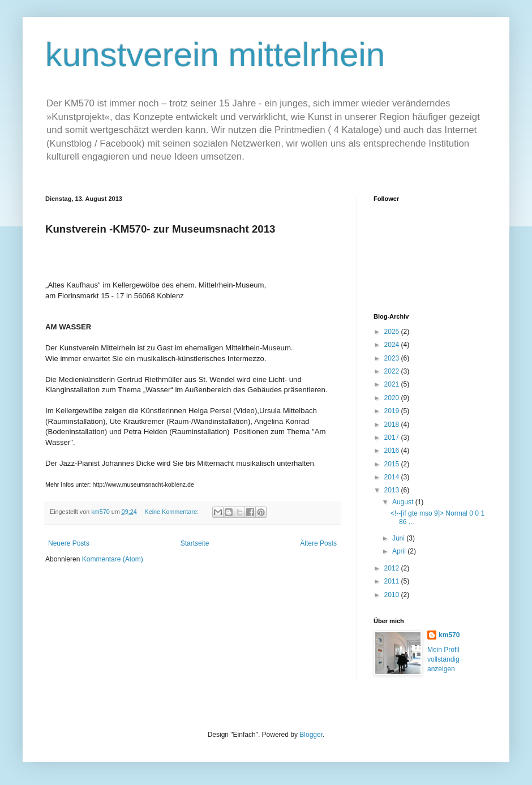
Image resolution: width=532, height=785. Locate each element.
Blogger (311, 735)
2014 (393, 477)
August (404, 502)
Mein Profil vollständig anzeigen (443, 659)
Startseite (195, 543)
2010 (393, 595)
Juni (399, 538)
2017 (393, 437)
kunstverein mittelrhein (215, 55)
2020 (393, 398)
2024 (393, 345)
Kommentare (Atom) (113, 559)
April (400, 551)
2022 (393, 371)
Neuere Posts (69, 543)
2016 (393, 451)
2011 (393, 581)
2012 (393, 568)
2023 (393, 358)
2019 (393, 411)
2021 (393, 384)
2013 (393, 490)
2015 (393, 464)
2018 (393, 424)
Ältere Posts (318, 543)
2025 (393, 332)
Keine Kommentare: (172, 512)
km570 (449, 635)
